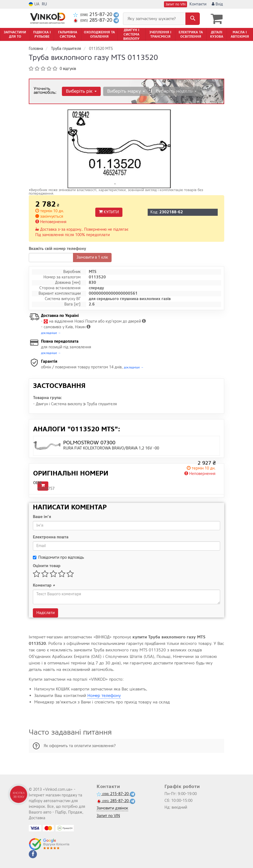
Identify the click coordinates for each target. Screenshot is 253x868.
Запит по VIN (175, 4)
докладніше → (51, 333)
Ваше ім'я (42, 517)
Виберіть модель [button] (175, 91)
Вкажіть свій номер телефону (57, 248)
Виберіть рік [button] (81, 91)
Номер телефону (104, 695)
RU (44, 4)
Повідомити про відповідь (58, 557)
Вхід (217, 4)
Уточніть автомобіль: (45, 90)
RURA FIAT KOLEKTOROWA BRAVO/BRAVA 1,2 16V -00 (111, 448)
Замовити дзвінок (112, 808)
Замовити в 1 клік (92, 257)
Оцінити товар (47, 566)
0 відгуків (68, 68)
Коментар (44, 585)
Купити (109, 212)
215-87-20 (93, 15)
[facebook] (33, 854)
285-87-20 (93, 20)
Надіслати (45, 613)
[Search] (193, 19)
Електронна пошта (51, 537)
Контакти (198, 4)
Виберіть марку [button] (126, 91)
